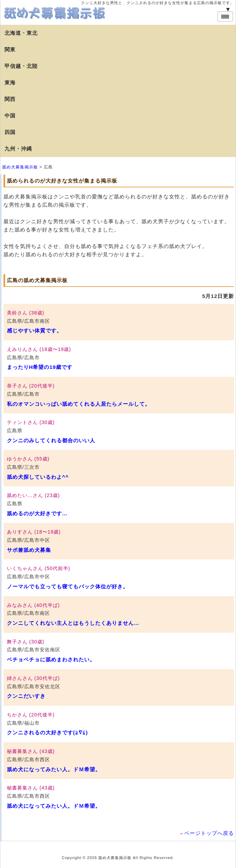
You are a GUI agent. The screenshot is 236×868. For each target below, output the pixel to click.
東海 (10, 82)
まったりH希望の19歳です (40, 367)
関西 (10, 99)
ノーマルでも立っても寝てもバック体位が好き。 (68, 586)
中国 (10, 116)
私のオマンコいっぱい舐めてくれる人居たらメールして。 (79, 404)
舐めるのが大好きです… (37, 513)
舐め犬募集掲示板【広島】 (56, 13)
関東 (10, 49)
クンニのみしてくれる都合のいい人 (51, 440)
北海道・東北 (21, 33)
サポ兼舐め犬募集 (29, 550)
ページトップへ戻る (209, 833)
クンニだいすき (26, 696)
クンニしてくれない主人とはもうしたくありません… (73, 623)
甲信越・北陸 (21, 66)
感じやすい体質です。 (35, 330)
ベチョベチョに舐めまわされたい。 (51, 659)
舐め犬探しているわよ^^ (38, 477)
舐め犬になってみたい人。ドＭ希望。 (54, 769)
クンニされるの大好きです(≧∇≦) (47, 732)
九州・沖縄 (18, 149)
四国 (10, 132)
